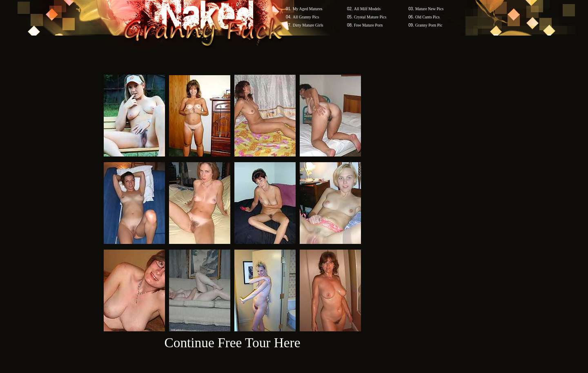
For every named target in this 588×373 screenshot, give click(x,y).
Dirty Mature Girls (308, 25)
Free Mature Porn (369, 25)
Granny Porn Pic (429, 25)
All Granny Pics (306, 17)
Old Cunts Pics (428, 17)
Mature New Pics (429, 9)
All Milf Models (367, 9)
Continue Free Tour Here (232, 343)
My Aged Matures (308, 9)
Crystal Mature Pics (370, 17)
